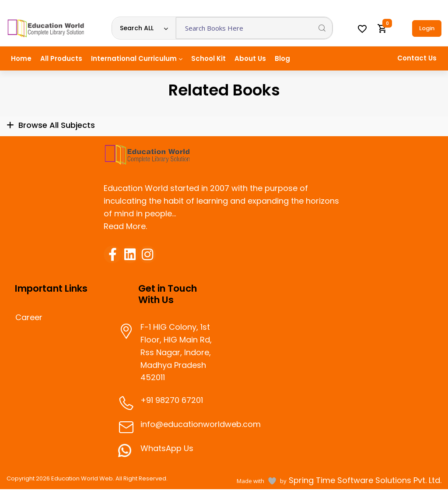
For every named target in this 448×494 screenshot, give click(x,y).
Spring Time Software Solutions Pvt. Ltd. (364, 480)
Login (427, 28)
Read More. (125, 226)
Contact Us (417, 58)
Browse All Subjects (57, 125)
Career (29, 318)
